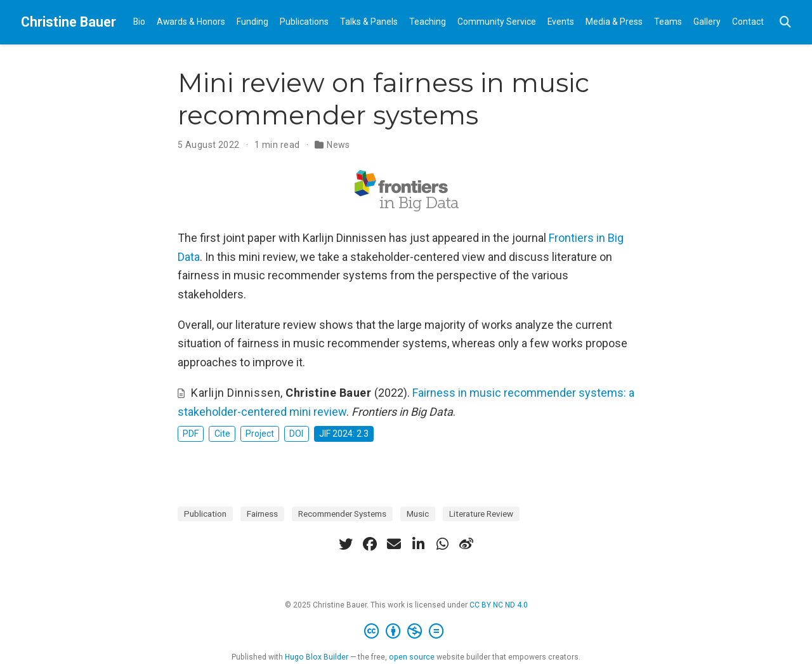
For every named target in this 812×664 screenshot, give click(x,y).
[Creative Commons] (406, 632)
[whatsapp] (442, 544)
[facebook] (370, 544)
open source (412, 657)
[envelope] (394, 544)
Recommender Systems (342, 514)
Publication (205, 514)
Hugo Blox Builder (317, 657)
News (338, 145)
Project (260, 434)
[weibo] (466, 544)
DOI (296, 434)
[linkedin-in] (418, 544)
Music (418, 514)
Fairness (262, 514)
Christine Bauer (69, 22)
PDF (191, 434)
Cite (222, 434)
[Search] (785, 23)
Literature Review (481, 514)
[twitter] (346, 544)
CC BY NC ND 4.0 (499, 605)
